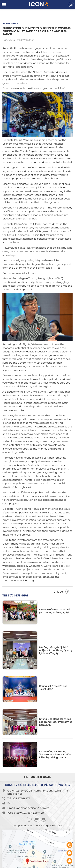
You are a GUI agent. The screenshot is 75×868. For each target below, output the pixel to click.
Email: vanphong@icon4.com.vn (28, 808)
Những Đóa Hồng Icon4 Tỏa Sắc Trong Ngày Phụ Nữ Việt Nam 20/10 (55, 722)
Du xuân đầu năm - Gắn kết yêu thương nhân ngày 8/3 (55, 611)
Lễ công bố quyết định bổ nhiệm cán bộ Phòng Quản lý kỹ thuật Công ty (56, 650)
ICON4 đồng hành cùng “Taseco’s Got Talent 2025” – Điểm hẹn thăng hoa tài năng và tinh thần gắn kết (55, 755)
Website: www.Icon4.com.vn (26, 813)
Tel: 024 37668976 (19, 798)
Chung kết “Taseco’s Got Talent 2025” (53, 688)
